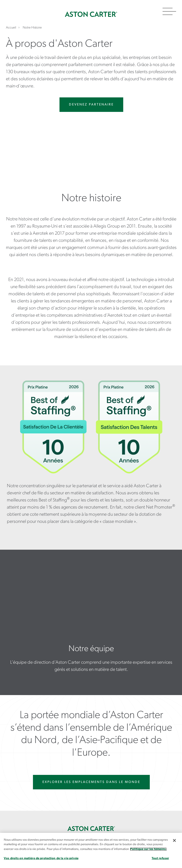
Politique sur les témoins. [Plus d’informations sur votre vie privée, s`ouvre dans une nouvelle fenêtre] (148, 849)
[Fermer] (174, 840)
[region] (91, 850)
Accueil (91, 14)
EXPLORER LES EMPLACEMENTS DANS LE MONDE (91, 782)
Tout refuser (160, 858)
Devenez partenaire (91, 105)
